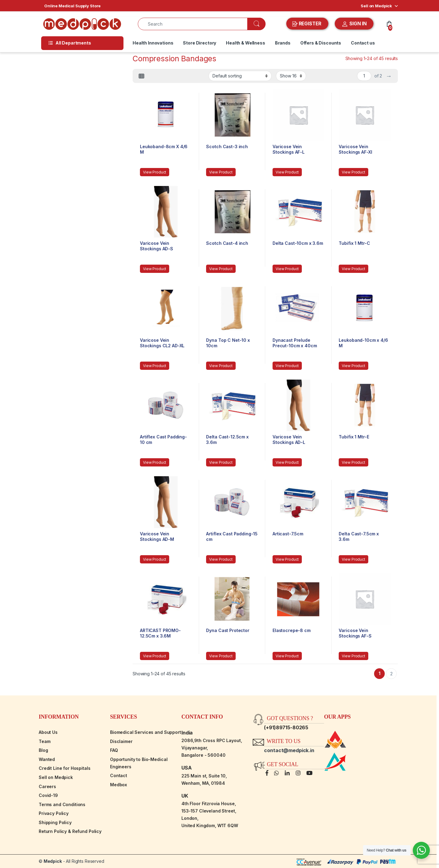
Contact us (363, 43)
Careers (47, 786)
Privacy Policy (54, 813)
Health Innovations (153, 43)
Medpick (53, 861)
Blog (43, 750)
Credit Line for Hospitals (65, 768)
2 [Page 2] (391, 674)
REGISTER (307, 24)
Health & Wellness (246, 43)
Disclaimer (121, 741)
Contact (119, 775)
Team (45, 741)
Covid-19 (48, 795)
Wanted (47, 759)
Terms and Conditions (62, 804)
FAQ (114, 750)
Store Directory (200, 43)
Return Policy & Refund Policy (70, 831)
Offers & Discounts (321, 43)
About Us (48, 732)
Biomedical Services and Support (146, 732)
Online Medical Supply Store (72, 6)
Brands (283, 43)
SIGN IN (354, 24)
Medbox (119, 785)
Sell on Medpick (376, 6)
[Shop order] (240, 76)
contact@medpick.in (289, 750)
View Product (155, 172)
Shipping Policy (55, 822)
